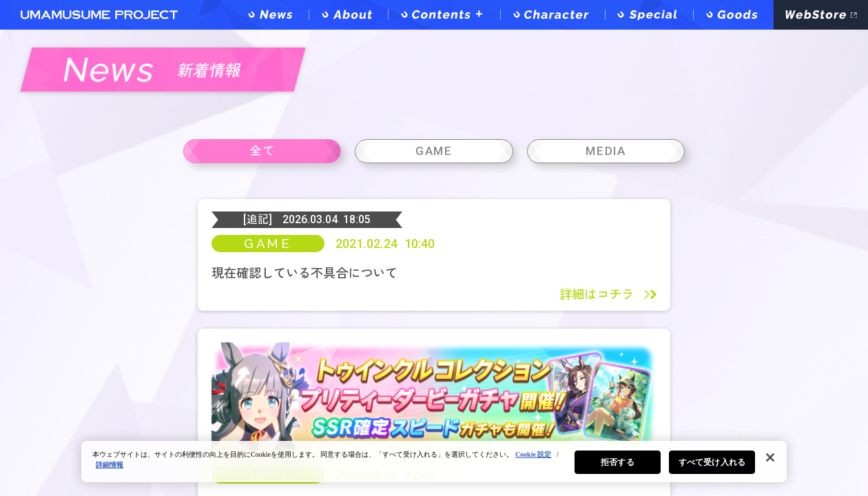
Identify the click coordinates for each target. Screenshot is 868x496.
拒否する (617, 462)
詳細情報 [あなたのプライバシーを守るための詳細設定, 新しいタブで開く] (110, 465)
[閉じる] (770, 457)
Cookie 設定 (534, 454)
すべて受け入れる (712, 462)
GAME (268, 283)
